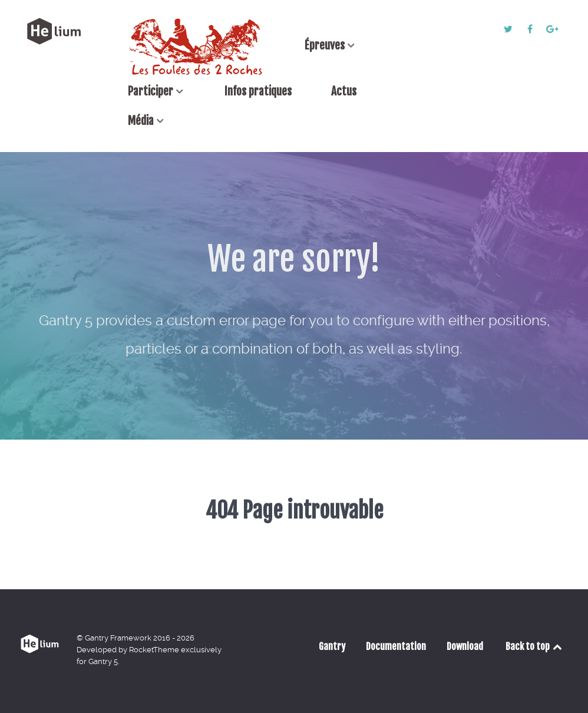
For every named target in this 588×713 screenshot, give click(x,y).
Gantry (332, 646)
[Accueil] (196, 47)
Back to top (535, 646)
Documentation (396, 646)
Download (465, 646)
